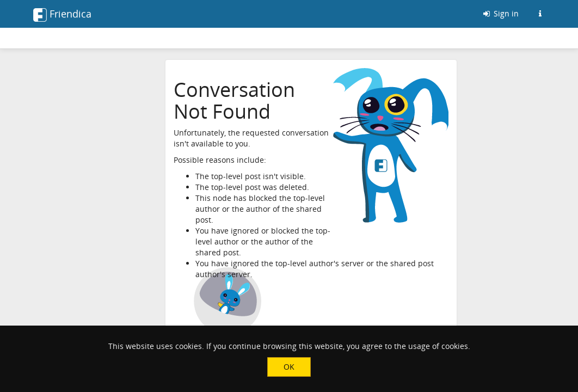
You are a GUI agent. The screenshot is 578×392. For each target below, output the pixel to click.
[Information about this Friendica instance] (540, 14)
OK (289, 367)
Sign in (500, 13)
